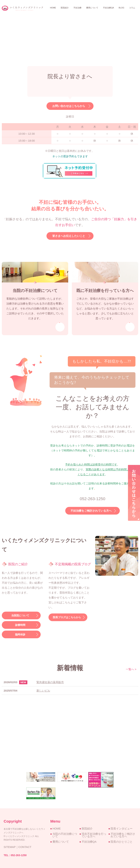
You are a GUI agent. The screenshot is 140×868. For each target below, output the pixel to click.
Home (53, 8)
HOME (57, 828)
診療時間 (20, 624)
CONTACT (25, 846)
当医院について (20, 615)
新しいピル (43, 690)
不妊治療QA (108, 8)
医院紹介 (87, 828)
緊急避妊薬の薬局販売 (50, 681)
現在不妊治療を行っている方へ (94, 834)
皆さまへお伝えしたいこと (69, 236)
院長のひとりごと (122, 841)
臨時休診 (20, 634)
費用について (92, 8)
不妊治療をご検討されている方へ (91, 510)
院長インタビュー (122, 828)
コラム (132, 8)
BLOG (121, 8)
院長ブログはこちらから (66, 616)
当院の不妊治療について (65, 834)
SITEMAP (10, 846)
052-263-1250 (19, 854)
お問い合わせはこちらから (69, 106)
